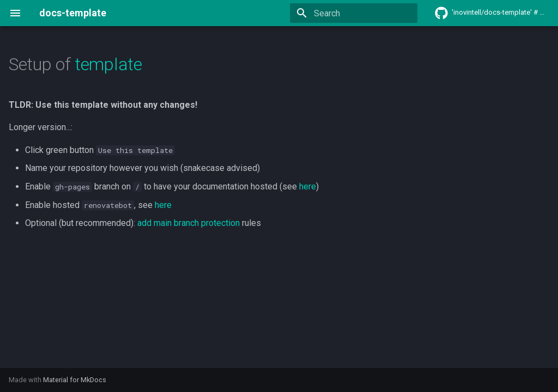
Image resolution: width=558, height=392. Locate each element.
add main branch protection (189, 223)
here (308, 186)
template (108, 64)
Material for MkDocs (75, 380)
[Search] (354, 13)
